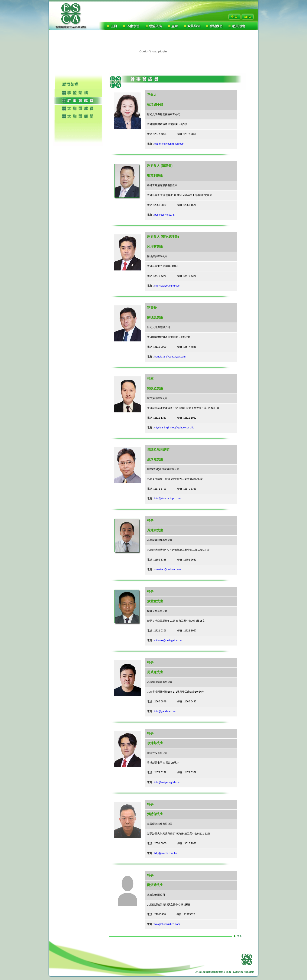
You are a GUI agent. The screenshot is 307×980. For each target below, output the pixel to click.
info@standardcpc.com (167, 499)
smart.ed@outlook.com (168, 569)
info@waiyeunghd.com (167, 286)
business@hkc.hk (164, 215)
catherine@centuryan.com (170, 144)
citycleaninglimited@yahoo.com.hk (174, 428)
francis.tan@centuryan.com (170, 357)
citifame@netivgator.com (168, 640)
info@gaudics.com (165, 711)
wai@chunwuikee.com (167, 924)
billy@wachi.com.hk (166, 853)
